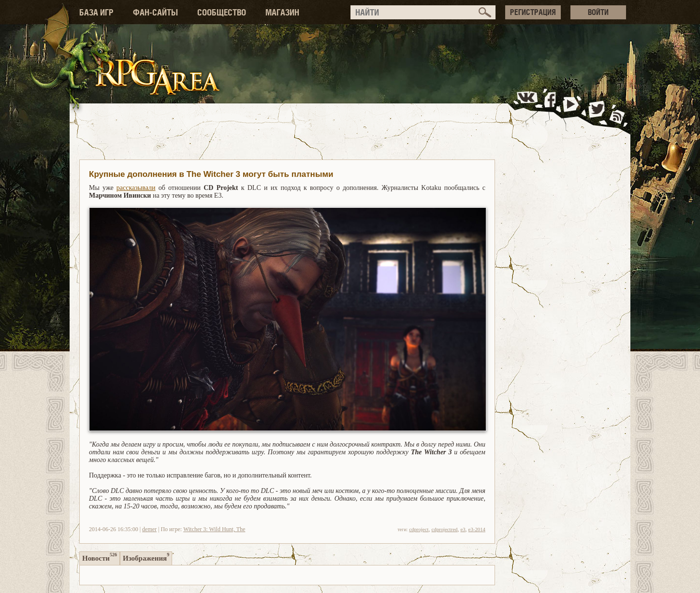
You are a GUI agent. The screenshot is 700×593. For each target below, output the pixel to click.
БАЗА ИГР (96, 12)
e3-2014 (477, 529)
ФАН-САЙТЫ (155, 12)
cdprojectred (444, 529)
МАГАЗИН (282, 12)
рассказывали (136, 188)
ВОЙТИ (598, 12)
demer (149, 529)
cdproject (419, 529)
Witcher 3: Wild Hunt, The (214, 529)
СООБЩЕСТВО (222, 12)
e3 (463, 529)
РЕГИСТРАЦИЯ (533, 12)
